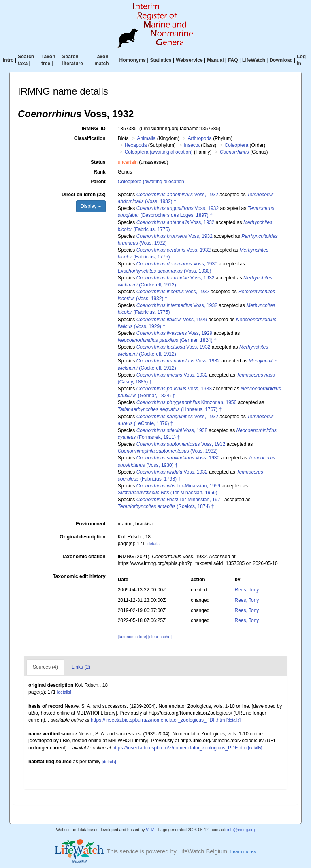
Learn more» (243, 851)
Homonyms (133, 60)
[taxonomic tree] (132, 637)
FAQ (233, 60)
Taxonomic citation (83, 557)
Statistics (161, 60)
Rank (99, 172)
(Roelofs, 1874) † (166, 506)
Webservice (189, 60)
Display (91, 206)
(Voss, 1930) (165, 271)
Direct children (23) (84, 195)
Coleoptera (237, 145)
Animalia (146, 138)
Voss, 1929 (172, 320)
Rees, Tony (247, 590)
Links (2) (81, 667)
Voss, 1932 (177, 195)
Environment (91, 524)
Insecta (192, 145)
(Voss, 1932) (168, 451)
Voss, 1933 (174, 389)
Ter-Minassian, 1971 (180, 500)
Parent (98, 182)
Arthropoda (199, 138)
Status (98, 162)
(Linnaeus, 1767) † (170, 409)
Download (281, 60)
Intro (8, 60)
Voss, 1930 (177, 264)
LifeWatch (254, 60)
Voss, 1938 (172, 430)
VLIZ (150, 830)
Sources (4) (45, 667)
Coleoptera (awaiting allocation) (159, 152)
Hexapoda (136, 145)
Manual (215, 60)
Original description (82, 537)
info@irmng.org (241, 830)
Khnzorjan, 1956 (187, 402)
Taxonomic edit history (79, 576)
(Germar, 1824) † (167, 340)
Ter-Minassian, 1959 (178, 486)
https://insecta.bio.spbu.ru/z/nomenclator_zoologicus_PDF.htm (158, 720)
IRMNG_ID (94, 129)
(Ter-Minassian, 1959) (168, 493)
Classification (90, 138)
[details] (153, 544)
